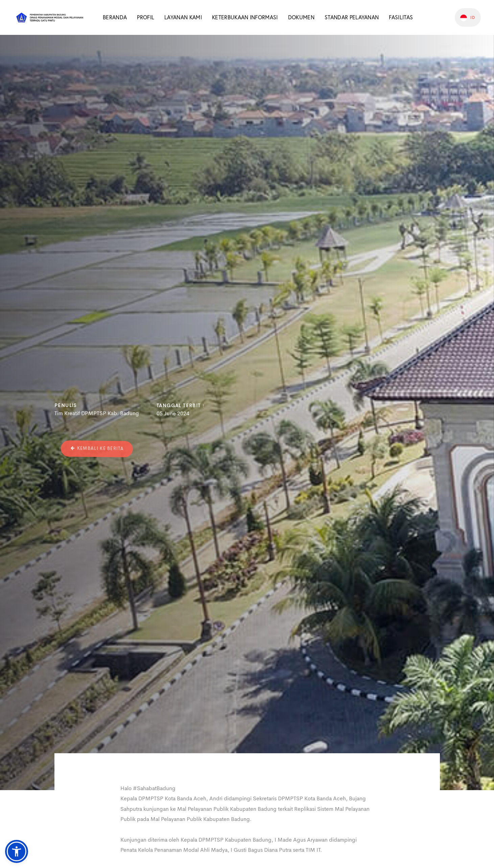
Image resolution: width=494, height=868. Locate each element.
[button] (17, 851)
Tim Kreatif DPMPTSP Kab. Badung (97, 415)
